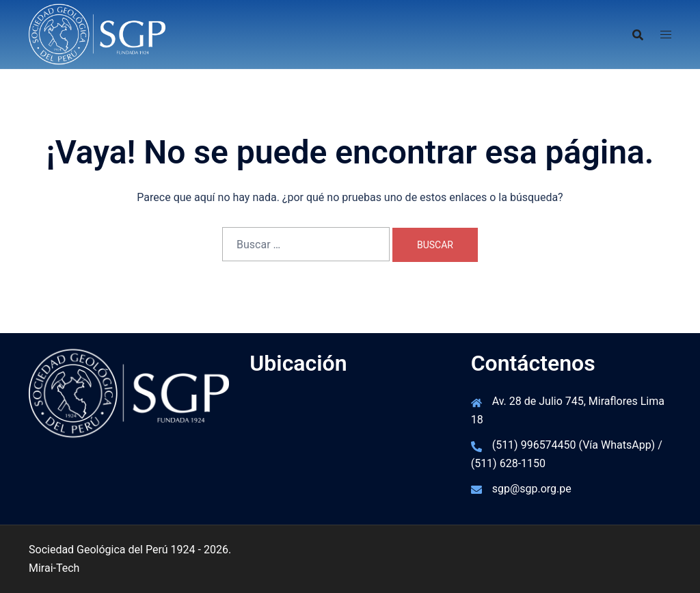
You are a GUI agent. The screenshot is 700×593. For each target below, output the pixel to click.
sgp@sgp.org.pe (532, 489)
